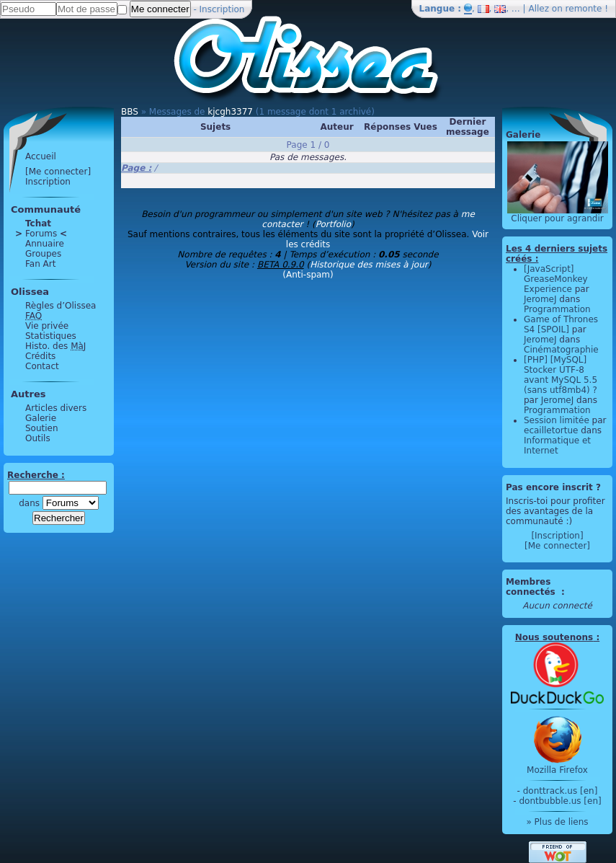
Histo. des (55, 346)
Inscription (222, 9)
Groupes (43, 254)
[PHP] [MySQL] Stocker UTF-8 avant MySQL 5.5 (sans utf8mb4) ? (561, 375)
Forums (41, 234)
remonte (584, 9)
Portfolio (333, 224)
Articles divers (56, 408)
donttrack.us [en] (561, 791)
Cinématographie (561, 350)
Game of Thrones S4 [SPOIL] (561, 324)
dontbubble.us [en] (560, 801)
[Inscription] (557, 536)
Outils (38, 438)
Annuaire (45, 244)
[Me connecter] (58, 172)
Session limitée (557, 420)
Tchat (38, 224)
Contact (42, 366)
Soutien (42, 428)
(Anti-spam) (308, 275)
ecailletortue (551, 430)
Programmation (557, 309)
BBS (130, 112)
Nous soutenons (554, 637)
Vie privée (47, 326)
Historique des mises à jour (369, 265)
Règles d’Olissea (61, 306)
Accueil (41, 156)
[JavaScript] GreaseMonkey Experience (556, 279)
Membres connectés (532, 587)
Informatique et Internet (557, 446)
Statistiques (51, 336)
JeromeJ (540, 299)
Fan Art (40, 264)
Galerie (41, 418)
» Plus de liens (557, 822)
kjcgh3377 (230, 112)
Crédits (40, 356)
